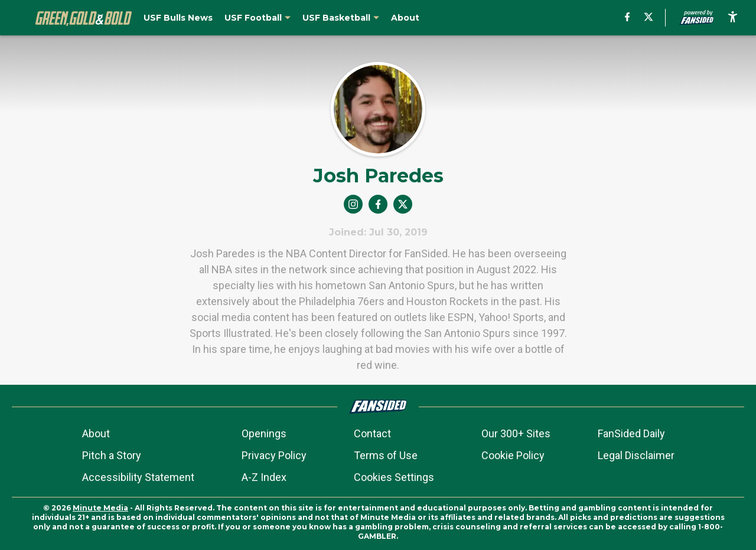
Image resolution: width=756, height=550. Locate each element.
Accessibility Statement (138, 477)
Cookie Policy (513, 455)
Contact (372, 433)
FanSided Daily (631, 433)
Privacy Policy (274, 455)
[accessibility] (733, 18)
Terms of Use (386, 455)
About (96, 433)
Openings (264, 433)
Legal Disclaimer (636, 455)
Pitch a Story (112, 455)
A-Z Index (264, 477)
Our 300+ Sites (516, 433)
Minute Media (100, 508)
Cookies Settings (394, 477)
